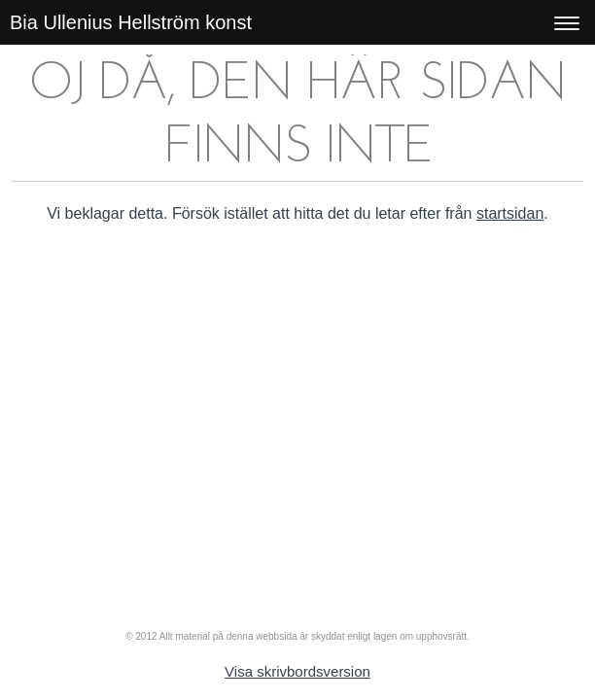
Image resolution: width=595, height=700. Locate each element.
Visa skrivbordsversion (297, 671)
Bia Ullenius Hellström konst (131, 22)
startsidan (510, 213)
